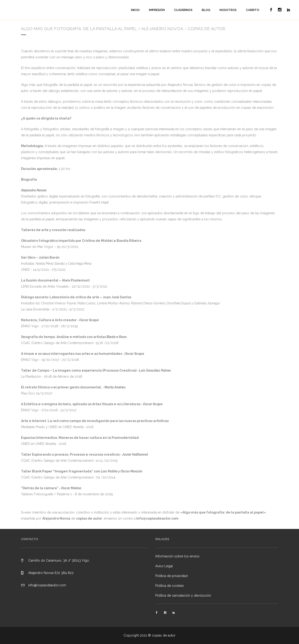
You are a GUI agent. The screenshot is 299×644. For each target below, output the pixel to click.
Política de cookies (170, 586)
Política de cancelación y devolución (183, 595)
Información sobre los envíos (177, 556)
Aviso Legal (164, 566)
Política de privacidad (171, 576)
